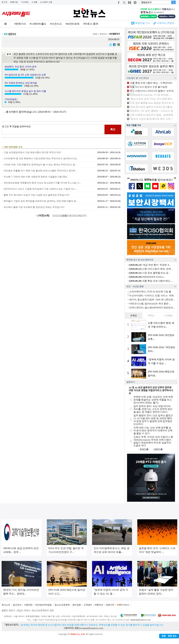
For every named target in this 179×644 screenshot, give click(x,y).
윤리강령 (77, 605)
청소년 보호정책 (62, 605)
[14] (70, 216)
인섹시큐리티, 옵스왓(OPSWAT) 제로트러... (152, 308)
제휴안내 (99, 605)
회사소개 (6, 605)
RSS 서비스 (124, 605)
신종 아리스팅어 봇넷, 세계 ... (151, 269)
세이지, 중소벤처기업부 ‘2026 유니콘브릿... (152, 300)
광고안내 (17, 605)
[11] (55, 216)
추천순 (151, 316)
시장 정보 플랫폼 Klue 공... (150, 273)
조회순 (134, 316)
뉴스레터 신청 (46, 2)
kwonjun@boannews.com (91, 628)
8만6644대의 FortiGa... (147, 277)
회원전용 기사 (143, 23)
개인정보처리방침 (43, 605)
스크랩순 (168, 316)
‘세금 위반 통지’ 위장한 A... (150, 265)
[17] (84, 216)
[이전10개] (43, 216)
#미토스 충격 (91, 24)
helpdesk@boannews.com (140, 620)
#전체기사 (20, 24)
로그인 (4, 2)
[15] (75, 216)
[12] (60, 216)
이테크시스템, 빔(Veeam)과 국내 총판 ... (150, 304)
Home (95, 34)
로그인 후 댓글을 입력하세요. (53, 129)
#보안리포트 (73, 24)
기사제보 (25, 2)
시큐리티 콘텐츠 (165, 23)
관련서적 (110, 605)
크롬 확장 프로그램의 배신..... (151, 281)
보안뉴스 (103, 34)
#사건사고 (56, 24)
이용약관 (28, 605)
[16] (80, 216)
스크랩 (34, 2)
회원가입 (14, 2)
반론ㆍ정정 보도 (169, 636)
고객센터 (88, 605)
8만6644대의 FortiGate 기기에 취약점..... (151, 95)
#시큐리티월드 (38, 24)
